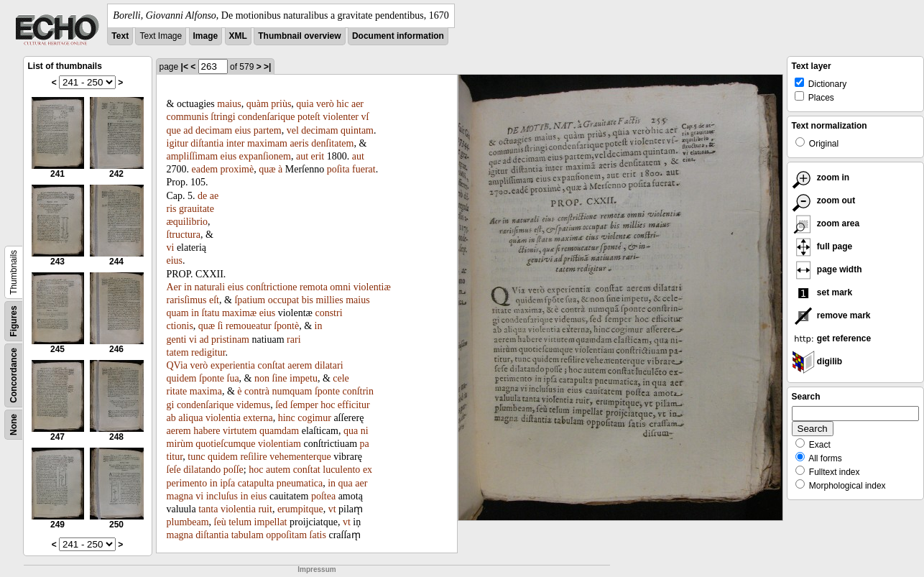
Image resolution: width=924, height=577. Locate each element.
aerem (300, 365)
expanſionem (265, 156)
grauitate (197, 209)
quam (178, 313)
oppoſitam (286, 535)
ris (172, 209)
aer (357, 104)
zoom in (821, 177)
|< (185, 67)
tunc (196, 457)
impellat (271, 522)
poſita (338, 169)
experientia (233, 365)
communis (188, 117)
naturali (209, 287)
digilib (817, 361)
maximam (267, 143)
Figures (14, 321)
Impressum (317, 569)
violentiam (279, 444)
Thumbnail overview (299, 36)
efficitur (354, 405)
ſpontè (286, 326)
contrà (257, 391)
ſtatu (211, 313)
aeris (299, 143)
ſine (280, 378)
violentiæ (372, 287)
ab (171, 418)
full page (822, 246)
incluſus (222, 496)
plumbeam (188, 522)
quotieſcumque (225, 444)
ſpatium (250, 300)
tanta (208, 509)
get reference (832, 338)
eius (243, 130)
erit (318, 156)
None (14, 425)
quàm (258, 104)
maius (229, 104)
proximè (237, 169)
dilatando (202, 470)
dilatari (329, 365)
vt (332, 509)
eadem (205, 169)
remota (314, 287)
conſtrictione (272, 287)
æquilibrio (188, 222)
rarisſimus (187, 300)
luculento (341, 470)
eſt (214, 300)
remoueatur (249, 326)
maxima (206, 391)
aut (302, 156)
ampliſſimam (193, 156)
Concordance (14, 375)
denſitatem (332, 143)
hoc (328, 405)
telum (240, 522)
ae (214, 196)
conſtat (272, 365)
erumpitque (300, 509)
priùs (281, 104)
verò (325, 104)
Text (120, 36)
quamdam (279, 431)
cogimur (314, 418)
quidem (182, 378)
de (202, 196)
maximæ (239, 313)
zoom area (826, 223)
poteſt (309, 117)
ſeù (220, 522)
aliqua (190, 418)
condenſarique (266, 117)
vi (171, 248)
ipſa (227, 483)
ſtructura (184, 235)
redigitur (208, 352)
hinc (287, 418)
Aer (174, 287)
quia (305, 104)
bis (308, 300)
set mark (822, 292)
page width (827, 269)
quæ (267, 169)
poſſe (234, 470)
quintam (357, 130)
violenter (341, 117)
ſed (281, 405)
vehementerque (300, 457)
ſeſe (174, 470)
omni (340, 287)
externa (258, 418)
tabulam (248, 535)
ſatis (318, 535)
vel (293, 130)
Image (206, 36)
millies (330, 300)
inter (236, 143)
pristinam (230, 340)
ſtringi (223, 117)
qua (351, 431)
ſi (221, 326)
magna (180, 496)
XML (238, 36)
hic (342, 104)
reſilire (253, 457)
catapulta (256, 483)
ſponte (212, 378)
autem (278, 470)
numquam (292, 391)
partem (268, 130)
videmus (253, 405)
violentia (223, 418)
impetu (304, 378)
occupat (284, 300)
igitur (177, 143)
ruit (265, 509)
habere (207, 431)
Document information (398, 36)
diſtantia (207, 143)
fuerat (364, 169)
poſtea (323, 496)
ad (188, 130)
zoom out (824, 200)
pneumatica (300, 483)
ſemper (304, 405)
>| (267, 67)
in (188, 287)
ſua (233, 378)
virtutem (240, 431)
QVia (177, 365)
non (262, 378)
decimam (214, 130)
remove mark (831, 315)
